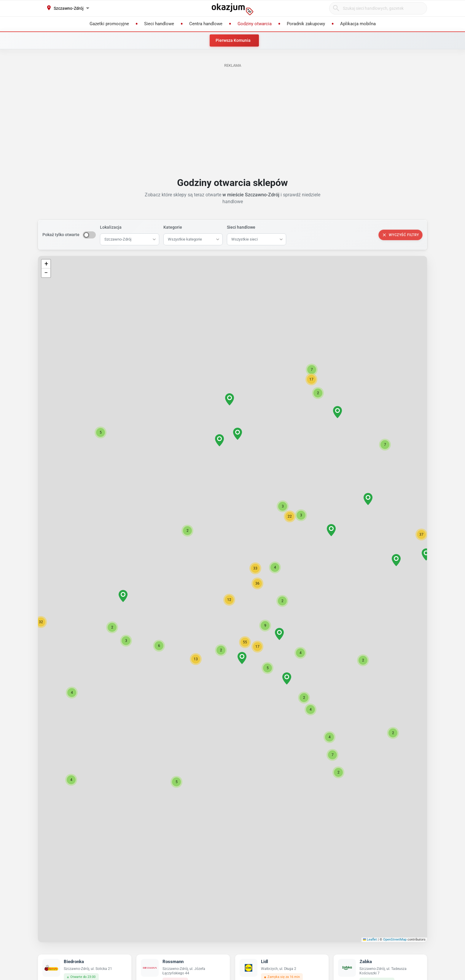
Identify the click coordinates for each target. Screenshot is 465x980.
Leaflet (370, 940)
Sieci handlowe (241, 227)
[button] (229, 600)
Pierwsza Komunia (233, 40)
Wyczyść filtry (400, 235)
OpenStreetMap (395, 940)
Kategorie (173, 227)
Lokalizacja (111, 227)
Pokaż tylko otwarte (61, 235)
